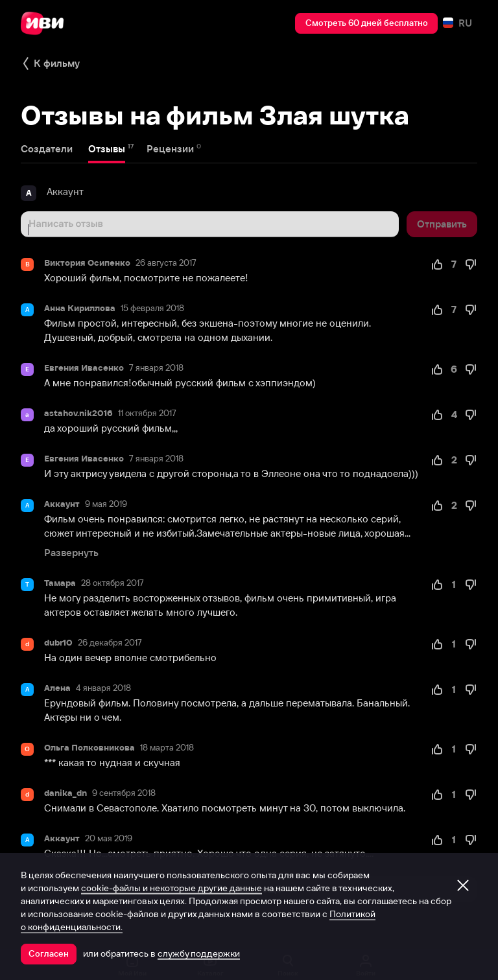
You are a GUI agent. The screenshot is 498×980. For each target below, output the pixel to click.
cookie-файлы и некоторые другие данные (172, 888)
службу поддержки (199, 953)
